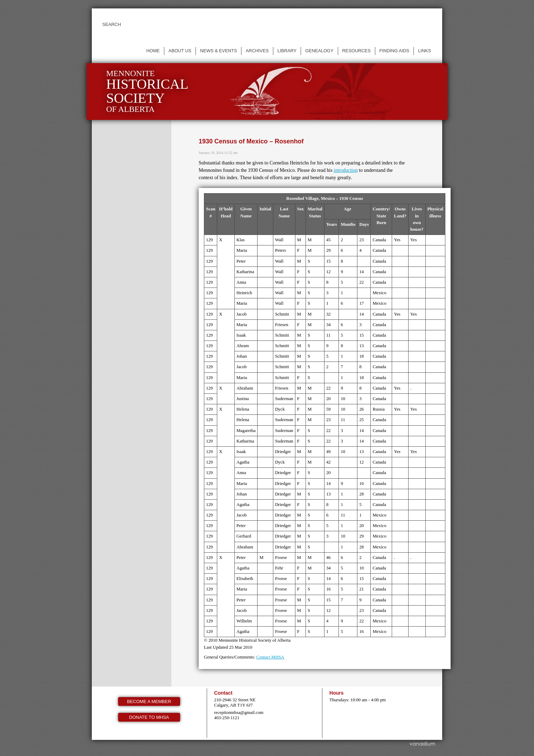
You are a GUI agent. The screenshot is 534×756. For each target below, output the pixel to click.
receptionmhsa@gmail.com (239, 713)
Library (287, 51)
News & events (218, 51)
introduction (345, 170)
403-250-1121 (227, 718)
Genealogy (319, 51)
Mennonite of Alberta (147, 91)
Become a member (149, 701)
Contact (223, 693)
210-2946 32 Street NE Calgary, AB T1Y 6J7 (235, 703)
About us (180, 51)
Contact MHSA (270, 657)
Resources (357, 51)
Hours (337, 693)
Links (425, 51)
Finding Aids (394, 51)
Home (153, 51)
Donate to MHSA (149, 717)
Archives (257, 51)
